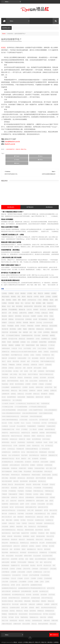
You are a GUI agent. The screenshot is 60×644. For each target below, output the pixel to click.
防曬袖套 (51, 387)
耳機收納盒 (31, 555)
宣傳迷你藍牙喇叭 (39, 461)
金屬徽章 (31, 306)
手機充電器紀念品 (38, 484)
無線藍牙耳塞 (25, 526)
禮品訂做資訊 (6, 289)
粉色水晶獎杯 (19, 549)
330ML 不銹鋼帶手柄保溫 (36, 403)
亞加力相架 (37, 328)
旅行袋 (12, 500)
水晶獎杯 (4, 516)
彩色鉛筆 (52, 477)
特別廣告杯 (41, 526)
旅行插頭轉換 (13, 325)
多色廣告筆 (36, 455)
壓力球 (18, 451)
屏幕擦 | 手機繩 (18, 464)
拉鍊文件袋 (18, 361)
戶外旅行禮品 (35, 354)
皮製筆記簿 (24, 539)
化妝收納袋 (22, 438)
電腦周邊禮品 (24, 610)
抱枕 (3, 494)
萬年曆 (12, 377)
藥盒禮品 (33, 558)
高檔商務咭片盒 (6, 393)
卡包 (42, 438)
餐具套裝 (21, 613)
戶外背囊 (4, 484)
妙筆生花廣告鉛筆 (15, 458)
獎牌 (19, 293)
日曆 (21, 364)
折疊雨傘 (11, 361)
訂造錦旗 (30, 575)
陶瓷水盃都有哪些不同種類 (10, 220)
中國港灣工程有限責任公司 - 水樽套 (13, 227)
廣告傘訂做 (22, 302)
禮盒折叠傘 (5, 545)
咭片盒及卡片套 (13, 332)
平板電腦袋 (10, 319)
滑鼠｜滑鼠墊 (23, 367)
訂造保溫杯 (34, 335)
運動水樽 (32, 315)
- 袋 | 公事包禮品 (17, 393)
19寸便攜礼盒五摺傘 (7, 400)
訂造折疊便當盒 (45, 568)
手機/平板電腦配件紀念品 (47, 354)
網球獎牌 (13, 555)
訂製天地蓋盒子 (44, 562)
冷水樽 (15, 438)
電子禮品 (4, 610)
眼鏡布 (24, 542)
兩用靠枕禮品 (6, 435)
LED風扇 (52, 413)
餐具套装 (47, 390)
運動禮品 (11, 338)
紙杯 (51, 374)
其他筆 (45, 435)
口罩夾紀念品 (11, 442)
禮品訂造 (40, 286)
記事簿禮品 (29, 312)
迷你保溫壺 (36, 587)
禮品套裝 (4, 309)
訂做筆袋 (12, 562)
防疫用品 (12, 604)
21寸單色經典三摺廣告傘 (13, 328)
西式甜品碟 (5, 562)
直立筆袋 (51, 539)
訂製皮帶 (29, 565)
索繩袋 (31, 552)
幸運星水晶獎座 (46, 468)
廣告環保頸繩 (24, 474)
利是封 (4, 319)
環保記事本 (5, 536)
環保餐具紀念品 (24, 536)
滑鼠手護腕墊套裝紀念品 (9, 523)
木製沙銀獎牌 (29, 506)
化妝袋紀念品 (36, 438)
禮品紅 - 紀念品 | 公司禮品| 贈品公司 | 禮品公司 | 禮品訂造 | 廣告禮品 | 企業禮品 (36, 635)
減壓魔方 (12, 519)
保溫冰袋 (49, 429)
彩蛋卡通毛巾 (6, 481)
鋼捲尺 (38, 600)
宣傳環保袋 (40, 458)
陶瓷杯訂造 (19, 604)
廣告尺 (4, 354)
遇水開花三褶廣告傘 (7, 594)
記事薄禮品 (46, 325)
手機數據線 (12, 357)
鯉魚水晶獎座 (26, 617)
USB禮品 (4, 296)
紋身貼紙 (23, 335)
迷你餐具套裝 (52, 335)
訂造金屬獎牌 (23, 575)
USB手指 (36, 289)
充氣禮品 (46, 345)
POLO (9, 299)
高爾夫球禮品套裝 (7, 617)
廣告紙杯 (23, 354)
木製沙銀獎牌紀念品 (40, 506)
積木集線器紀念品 (33, 545)
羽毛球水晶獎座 (22, 555)
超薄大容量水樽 (6, 584)
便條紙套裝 (27, 429)
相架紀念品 (5, 542)
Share (21, 156)
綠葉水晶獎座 (6, 555)
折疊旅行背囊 (6, 490)
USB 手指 (44, 416)
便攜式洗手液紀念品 (17, 429)
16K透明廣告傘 (45, 396)
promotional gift (48, 315)
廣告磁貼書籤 (33, 474)
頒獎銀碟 (50, 610)
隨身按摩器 (33, 604)
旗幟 (44, 296)
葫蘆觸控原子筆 (15, 558)
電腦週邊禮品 (30, 390)
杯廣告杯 (54, 506)
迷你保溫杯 (44, 587)
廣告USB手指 (50, 351)
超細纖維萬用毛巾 (16, 380)
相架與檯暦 (16, 335)
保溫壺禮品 (5, 432)
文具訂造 (29, 302)
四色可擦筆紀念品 (34, 448)
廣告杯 (42, 289)
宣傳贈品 (30, 461)
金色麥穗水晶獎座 (15, 600)
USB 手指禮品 (27, 341)
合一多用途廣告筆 (44, 442)
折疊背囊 (4, 361)
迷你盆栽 (4, 591)
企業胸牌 (41, 422)
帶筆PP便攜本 (6, 468)
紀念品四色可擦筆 (47, 549)
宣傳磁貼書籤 (6, 461)
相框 (11, 542)
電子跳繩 (11, 610)
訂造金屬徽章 (6, 380)
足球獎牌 (25, 380)
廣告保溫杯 (13, 471)
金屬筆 (19, 322)
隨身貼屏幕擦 (21, 390)
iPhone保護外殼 (21, 419)
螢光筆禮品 (13, 322)
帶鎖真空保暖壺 (36, 468)
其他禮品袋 (39, 435)
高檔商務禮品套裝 (37, 613)
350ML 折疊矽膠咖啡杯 (50, 403)
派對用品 (19, 315)
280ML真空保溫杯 (22, 403)
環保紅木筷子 (39, 532)
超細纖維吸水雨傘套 (36, 578)
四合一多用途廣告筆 (14, 448)
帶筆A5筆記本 (48, 464)
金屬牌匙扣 (40, 597)
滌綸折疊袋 (19, 519)
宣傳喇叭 (33, 458)
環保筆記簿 (13, 370)
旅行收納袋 (5, 500)
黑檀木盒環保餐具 (43, 617)
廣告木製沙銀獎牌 (7, 474)
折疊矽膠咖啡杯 (30, 490)
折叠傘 (42, 487)
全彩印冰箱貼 (46, 432)
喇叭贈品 (4, 448)
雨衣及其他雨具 (23, 607)
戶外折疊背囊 (37, 481)
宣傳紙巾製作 (23, 461)
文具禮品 (48, 289)
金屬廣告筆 (32, 383)
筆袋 (27, 374)
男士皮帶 (42, 536)
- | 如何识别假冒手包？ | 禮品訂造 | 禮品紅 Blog (16, 149)
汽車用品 (24, 516)
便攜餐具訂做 (6, 345)
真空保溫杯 (43, 370)
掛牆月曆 (30, 361)
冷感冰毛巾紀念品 (7, 438)
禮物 (3, 293)
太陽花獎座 (5, 458)
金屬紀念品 (5, 600)
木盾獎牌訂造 (12, 506)
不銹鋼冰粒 (51, 341)
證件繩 (13, 578)
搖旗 (47, 494)
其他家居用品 (54, 345)
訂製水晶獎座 (21, 565)
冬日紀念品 (43, 302)
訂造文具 (13, 571)
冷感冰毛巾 (50, 296)
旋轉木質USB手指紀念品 (9, 503)
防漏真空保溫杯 (30, 338)
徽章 (28, 354)
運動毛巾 (11, 309)
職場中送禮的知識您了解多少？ (11, 258)
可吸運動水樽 (20, 442)
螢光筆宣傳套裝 (19, 377)
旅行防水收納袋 (19, 500)
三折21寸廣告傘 (42, 341)
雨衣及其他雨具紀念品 (35, 607)
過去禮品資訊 (49, 200)
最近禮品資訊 (11, 200)
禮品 (19, 289)
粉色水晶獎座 (10, 549)
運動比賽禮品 (36, 594)
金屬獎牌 (47, 597)
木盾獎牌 (33, 309)
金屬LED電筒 (24, 597)
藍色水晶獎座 (25, 558)
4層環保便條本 (6, 341)
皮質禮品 (32, 539)
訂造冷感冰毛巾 (17, 568)
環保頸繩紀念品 (14, 536)
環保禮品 (9, 293)
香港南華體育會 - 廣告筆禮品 (10, 243)
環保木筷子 (22, 532)
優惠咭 (40, 345)
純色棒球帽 (14, 552)
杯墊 (49, 506)
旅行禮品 (16, 364)
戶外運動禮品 (12, 484)
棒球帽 (52, 510)
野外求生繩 (15, 597)
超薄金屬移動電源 (26, 584)
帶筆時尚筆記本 (15, 468)
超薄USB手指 (51, 581)
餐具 (3, 328)
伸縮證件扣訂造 (26, 426)
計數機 (36, 575)
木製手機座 (21, 506)
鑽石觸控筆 (44, 387)
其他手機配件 (6, 348)
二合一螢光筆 (33, 422)
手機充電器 (30, 319)
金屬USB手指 (23, 306)
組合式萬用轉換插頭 (41, 552)
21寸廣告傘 (51, 338)
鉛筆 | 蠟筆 (24, 600)
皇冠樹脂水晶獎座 (51, 536)
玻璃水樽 (10, 529)
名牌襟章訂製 (16, 445)
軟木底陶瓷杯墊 (6, 587)
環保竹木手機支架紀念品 (46, 367)
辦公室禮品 (19, 299)
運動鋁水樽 (54, 325)
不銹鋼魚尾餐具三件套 (8, 422)
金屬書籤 (18, 338)
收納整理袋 (5, 497)
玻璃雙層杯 (26, 529)
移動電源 (25, 325)
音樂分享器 (43, 610)
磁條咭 (4, 374)
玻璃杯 (4, 529)
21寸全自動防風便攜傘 (21, 400)
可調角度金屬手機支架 (32, 442)
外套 (29, 451)
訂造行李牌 (5, 575)
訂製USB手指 (27, 562)
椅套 (3, 513)
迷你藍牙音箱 (49, 380)
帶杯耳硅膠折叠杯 (38, 464)
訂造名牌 (25, 568)
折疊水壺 (21, 490)
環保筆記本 (5, 370)
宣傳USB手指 (25, 458)
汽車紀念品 (31, 516)
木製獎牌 (37, 319)
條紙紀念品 (40, 510)
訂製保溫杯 (35, 562)
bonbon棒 (12, 419)
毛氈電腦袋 (5, 367)
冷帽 (56, 435)
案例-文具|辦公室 (7, 510)
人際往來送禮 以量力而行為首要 (11, 250)
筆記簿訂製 (5, 322)
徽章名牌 (21, 481)
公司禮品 (30, 286)
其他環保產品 (21, 435)
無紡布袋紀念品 (6, 526)
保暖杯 (33, 429)
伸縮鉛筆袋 (35, 426)
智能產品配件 (39, 503)
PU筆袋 (10, 416)
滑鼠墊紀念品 (32, 519)
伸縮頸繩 (42, 426)
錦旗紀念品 (36, 387)
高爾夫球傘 (31, 322)
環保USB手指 (50, 529)
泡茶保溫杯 (39, 516)
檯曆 (35, 364)
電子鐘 (17, 610)
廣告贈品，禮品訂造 (7, 477)
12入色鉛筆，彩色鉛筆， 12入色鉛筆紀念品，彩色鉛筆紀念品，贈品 (21, 396)
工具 (29, 351)
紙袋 (27, 552)
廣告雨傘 (4, 302)
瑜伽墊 (33, 529)
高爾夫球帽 (55, 613)
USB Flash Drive (32, 293)
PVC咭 (20, 341)
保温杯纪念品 (41, 429)
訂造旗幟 (20, 571)
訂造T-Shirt (47, 565)
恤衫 (13, 299)
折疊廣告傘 (34, 357)
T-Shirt (40, 293)
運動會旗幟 (27, 594)
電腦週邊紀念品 (34, 610)
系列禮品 (15, 306)
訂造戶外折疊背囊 (34, 568)
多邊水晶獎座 (44, 455)
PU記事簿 (17, 416)
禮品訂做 (30, 289)
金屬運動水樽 (6, 387)
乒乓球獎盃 (24, 422)
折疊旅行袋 (14, 490)
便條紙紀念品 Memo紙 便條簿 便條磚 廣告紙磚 (24, 345)
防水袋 (4, 390)
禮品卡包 (40, 542)
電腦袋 (25, 322)
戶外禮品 (37, 306)
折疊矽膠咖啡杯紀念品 (42, 490)
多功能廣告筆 (12, 351)
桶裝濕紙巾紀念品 (30, 510)
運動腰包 (44, 594)
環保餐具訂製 (34, 536)
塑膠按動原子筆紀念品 (8, 451)
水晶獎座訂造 (49, 513)
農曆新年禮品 (39, 380)
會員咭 (26, 364)
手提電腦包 (21, 484)
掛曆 (24, 361)
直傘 (20, 325)
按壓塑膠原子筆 (30, 494)
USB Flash (28, 296)
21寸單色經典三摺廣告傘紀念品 (38, 400)
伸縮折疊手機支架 (50, 422)
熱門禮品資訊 (30, 200)
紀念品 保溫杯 (33, 374)
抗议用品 (36, 487)
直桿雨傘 (45, 539)
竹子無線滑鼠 (52, 545)
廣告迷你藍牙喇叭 (20, 477)
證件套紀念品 (6, 578)
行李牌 (40, 325)
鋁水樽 (35, 312)
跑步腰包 (32, 380)
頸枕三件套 (5, 613)
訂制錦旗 (19, 562)
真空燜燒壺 (17, 542)
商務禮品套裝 (43, 445)
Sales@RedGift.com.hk (12, 142)
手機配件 (21, 487)
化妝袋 (29, 438)
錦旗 (44, 299)
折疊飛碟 (52, 490)
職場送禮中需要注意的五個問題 (11, 235)
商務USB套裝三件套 (32, 445)
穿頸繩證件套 (43, 545)
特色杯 (9, 335)
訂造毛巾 (27, 571)
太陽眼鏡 (52, 455)
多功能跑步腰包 (19, 455)
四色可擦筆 (24, 448)
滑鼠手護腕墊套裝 (42, 519)
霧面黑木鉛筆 (39, 390)
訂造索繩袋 (48, 377)
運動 (55, 380)
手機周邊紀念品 (49, 484)
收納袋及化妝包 (14, 497)
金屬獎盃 (46, 383)
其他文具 (13, 435)
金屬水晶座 (32, 597)
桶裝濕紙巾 (21, 510)
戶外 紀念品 (29, 481)
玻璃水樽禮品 (18, 529)
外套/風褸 (11, 296)
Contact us (54, 628)
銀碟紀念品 (21, 387)
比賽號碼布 (41, 364)
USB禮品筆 (5, 419)
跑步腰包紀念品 (44, 584)
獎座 (47, 526)
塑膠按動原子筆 (53, 448)
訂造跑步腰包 (13, 575)
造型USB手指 (38, 299)
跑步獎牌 (35, 584)
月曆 (31, 364)
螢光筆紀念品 (47, 558)
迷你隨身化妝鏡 (35, 591)
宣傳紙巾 (4, 315)
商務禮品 (46, 293)
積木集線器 (23, 545)
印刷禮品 (38, 348)
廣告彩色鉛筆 (30, 471)
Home (4, 34)
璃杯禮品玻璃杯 (41, 529)
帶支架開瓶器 (27, 464)
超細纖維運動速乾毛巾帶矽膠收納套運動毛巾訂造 (32, 581)
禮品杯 (52, 293)
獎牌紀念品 (45, 319)
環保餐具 (36, 302)
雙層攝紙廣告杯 (50, 604)
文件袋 (38, 332)
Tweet (10, 156)
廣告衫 (17, 296)
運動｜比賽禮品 (23, 383)
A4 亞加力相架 (23, 413)
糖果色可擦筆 (28, 549)
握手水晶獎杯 (37, 361)
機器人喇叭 (9, 513)
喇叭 (53, 348)
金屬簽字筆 (54, 597)
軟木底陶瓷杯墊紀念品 (18, 587)
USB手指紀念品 (52, 416)
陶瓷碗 (26, 604)
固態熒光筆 (44, 448)
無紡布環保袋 (39, 523)
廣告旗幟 (50, 471)
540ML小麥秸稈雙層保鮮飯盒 (10, 413)
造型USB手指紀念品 (47, 591)
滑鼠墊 (4, 335)
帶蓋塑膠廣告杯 (26, 468)
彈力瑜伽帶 (45, 477)
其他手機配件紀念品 (17, 348)
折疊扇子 (41, 357)
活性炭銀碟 (5, 519)
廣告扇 (9, 354)
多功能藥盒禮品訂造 (7, 455)
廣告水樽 (4, 312)
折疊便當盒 (26, 357)
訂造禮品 (4, 286)
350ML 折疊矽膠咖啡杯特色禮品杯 (11, 406)
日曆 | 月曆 (30, 503)
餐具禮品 (28, 613)
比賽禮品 (16, 513)
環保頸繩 (25, 315)
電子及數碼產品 (43, 312)
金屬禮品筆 (53, 383)
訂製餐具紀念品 (38, 565)
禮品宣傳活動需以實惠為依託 (10, 273)
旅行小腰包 (50, 497)
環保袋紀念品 (49, 532)
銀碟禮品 (13, 387)
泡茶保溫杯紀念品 (49, 516)
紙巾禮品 (21, 552)
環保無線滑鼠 (30, 532)
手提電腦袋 (29, 484)
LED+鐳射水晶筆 (44, 413)
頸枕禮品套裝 (13, 613)
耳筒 (37, 555)
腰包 (41, 555)
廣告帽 (17, 319)
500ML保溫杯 (24, 409)
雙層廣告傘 (41, 604)
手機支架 (4, 357)
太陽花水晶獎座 (22, 351)
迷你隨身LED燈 (25, 591)
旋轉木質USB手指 (43, 500)
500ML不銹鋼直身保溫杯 (46, 406)
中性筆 (18, 422)
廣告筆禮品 (18, 309)
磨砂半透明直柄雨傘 (13, 374)
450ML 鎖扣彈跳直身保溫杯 (30, 406)
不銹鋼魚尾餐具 (51, 419)
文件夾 (27, 497)
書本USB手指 (53, 503)
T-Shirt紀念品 (36, 416)
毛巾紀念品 (30, 513)
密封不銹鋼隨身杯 (7, 464)
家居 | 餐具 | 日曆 (51, 461)
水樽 (10, 306)
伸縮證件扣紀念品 (15, 426)
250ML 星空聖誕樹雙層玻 (9, 403)
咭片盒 (23, 445)
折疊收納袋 (48, 357)
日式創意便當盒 (21, 503)
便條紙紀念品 (40, 322)
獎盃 (33, 296)
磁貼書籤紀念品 (31, 542)
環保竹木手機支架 (33, 367)
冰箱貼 (32, 348)
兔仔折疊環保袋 (36, 432)
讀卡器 (18, 578)
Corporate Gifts (33, 413)
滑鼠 (25, 519)
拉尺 (7, 494)
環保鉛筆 (20, 370)
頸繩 (37, 338)
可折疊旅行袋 (46, 348)
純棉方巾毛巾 (6, 552)
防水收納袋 (5, 604)
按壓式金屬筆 (40, 494)
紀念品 (3, 48)
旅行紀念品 (26, 309)
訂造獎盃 (40, 571)
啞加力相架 (51, 445)
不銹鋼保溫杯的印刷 (27, 328)
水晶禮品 (40, 309)
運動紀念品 (14, 383)
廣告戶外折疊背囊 (41, 471)
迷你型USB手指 (28, 299)
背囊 (35, 325)
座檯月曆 (42, 351)
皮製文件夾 (17, 539)
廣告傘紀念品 (21, 471)
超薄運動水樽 (16, 584)
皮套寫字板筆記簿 (7, 539)
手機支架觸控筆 (13, 487)
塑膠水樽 (4, 351)
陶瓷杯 (24, 293)
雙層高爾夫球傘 (13, 607)
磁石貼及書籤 (53, 319)
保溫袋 (29, 432)
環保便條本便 (6, 532)
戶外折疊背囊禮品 (48, 481)
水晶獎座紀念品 (45, 332)
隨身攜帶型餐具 (12, 390)
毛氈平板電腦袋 (50, 364)
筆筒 (3, 549)
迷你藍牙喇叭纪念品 (14, 591)
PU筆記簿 (14, 341)
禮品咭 (22, 374)
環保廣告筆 (14, 532)
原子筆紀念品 (49, 438)
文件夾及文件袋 (19, 312)
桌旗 (15, 510)
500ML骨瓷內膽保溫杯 (36, 409)
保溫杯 (15, 293)
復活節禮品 (14, 481)
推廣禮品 (47, 286)
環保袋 (51, 306)
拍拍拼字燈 (21, 494)
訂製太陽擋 (53, 562)
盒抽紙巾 (38, 539)
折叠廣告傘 (48, 487)
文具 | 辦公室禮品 (7, 364)
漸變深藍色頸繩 (29, 523)
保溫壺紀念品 (13, 432)
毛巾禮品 (23, 513)
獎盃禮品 (53, 526)
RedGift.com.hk (10, 144)
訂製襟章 (35, 377)
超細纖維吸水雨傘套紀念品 (9, 581)
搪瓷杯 (51, 494)
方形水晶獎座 (41, 497)
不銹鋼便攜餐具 (31, 419)
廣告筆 (24, 289)
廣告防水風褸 (37, 477)
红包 (28, 335)
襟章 (54, 558)
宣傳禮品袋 (14, 461)
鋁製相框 (32, 600)
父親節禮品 (33, 526)
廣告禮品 (23, 286)
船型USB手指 (48, 555)
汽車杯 (18, 516)
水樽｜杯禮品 (13, 367)
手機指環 (4, 487)
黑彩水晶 (34, 617)
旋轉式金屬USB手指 (31, 500)
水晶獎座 (55, 289)
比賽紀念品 (45, 306)
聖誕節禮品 (5, 377)
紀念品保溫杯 (37, 549)
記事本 (42, 575)
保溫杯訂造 (22, 432)
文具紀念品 (12, 315)
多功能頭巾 (28, 455)
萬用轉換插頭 (6, 558)
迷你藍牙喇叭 (43, 335)
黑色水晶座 (53, 617)
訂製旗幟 (13, 565)
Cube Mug (39, 315)
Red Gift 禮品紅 (35, 640)
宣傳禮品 (11, 286)
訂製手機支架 (6, 565)
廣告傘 (4, 299)
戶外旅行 (23, 319)
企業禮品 (54, 286)
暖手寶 (46, 503)
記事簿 (47, 575)
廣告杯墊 (16, 474)
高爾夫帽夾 (47, 613)
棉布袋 (47, 510)
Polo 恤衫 (52, 312)
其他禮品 (26, 348)
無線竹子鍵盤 (16, 526)
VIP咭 (34, 341)
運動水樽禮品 (6, 383)
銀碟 (56, 293)
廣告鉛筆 (29, 477)
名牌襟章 (4, 332)
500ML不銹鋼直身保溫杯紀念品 (10, 409)
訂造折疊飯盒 (6, 571)
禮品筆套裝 (47, 542)
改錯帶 (22, 497)
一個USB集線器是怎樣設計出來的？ (12, 205)
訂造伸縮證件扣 (6, 568)
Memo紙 (4, 416)
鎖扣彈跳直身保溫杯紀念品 (49, 600)
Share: (23, 416)
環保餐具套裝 (28, 370)
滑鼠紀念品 (20, 523)
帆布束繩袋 (35, 351)
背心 (22, 296)
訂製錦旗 (41, 377)
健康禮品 (52, 328)
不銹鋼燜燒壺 (41, 419)
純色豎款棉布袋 (43, 374)
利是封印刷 (5, 325)
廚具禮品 (55, 468)
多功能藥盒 (43, 451)
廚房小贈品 (5, 471)
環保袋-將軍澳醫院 (7, 212)
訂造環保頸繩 (48, 571)
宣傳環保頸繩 (48, 458)
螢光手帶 (39, 558)
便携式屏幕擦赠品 (51, 426)
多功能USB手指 (52, 299)
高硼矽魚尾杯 (17, 617)
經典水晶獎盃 (51, 552)
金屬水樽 (39, 383)
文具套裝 (33, 497)
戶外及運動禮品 (13, 302)
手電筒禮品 (29, 487)
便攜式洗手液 (6, 429)
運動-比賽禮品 (19, 594)
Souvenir (28, 416)
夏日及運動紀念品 (53, 302)
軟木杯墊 (29, 587)
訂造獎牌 (33, 571)
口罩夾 (4, 442)
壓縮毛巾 (24, 451)
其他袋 (51, 435)
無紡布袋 (47, 523)
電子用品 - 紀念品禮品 (49, 607)
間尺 (23, 338)
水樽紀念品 (12, 516)
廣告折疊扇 (16, 354)
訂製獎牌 (28, 377)
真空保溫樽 (51, 370)
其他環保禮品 (30, 435)
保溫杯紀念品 (49, 322)
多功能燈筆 (35, 451)
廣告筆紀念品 (42, 474)
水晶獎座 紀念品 (39, 513)
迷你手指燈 (52, 587)
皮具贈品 (36, 370)
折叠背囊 (19, 357)
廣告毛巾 (4, 306)
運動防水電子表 (6, 597)
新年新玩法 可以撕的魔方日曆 (11, 266)
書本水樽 (4, 506)
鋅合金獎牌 (29, 387)
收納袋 (45, 361)
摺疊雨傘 (11, 312)
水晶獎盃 (54, 332)
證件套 (46, 309)
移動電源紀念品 (14, 545)
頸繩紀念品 (43, 338)
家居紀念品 (22, 332)
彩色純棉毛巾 (30, 332)
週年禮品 (4, 338)
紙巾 (31, 325)
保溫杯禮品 (45, 328)
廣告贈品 (13, 289)
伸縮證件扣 (5, 426)
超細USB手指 (25, 578)
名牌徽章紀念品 (6, 445)
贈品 (35, 286)
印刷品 (51, 309)
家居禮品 (39, 296)
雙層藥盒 (4, 607)
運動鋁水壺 (51, 594)
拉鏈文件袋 (13, 494)
